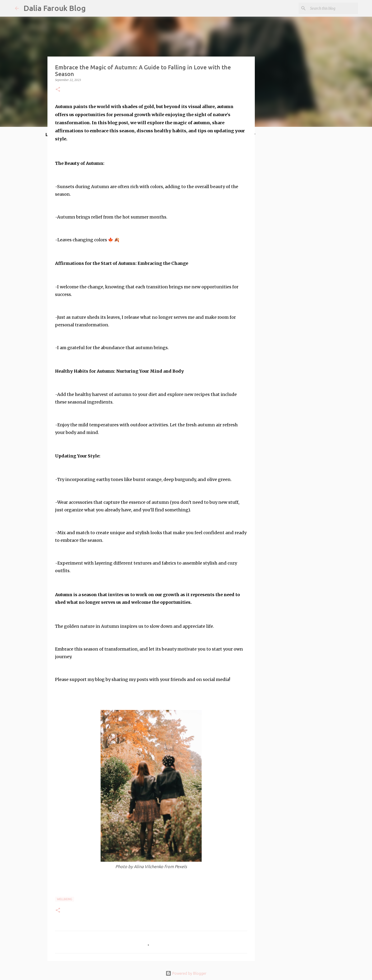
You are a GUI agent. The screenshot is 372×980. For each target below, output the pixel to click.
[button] (58, 90)
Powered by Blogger (186, 973)
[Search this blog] (333, 8)
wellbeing (65, 899)
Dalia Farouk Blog (55, 8)
